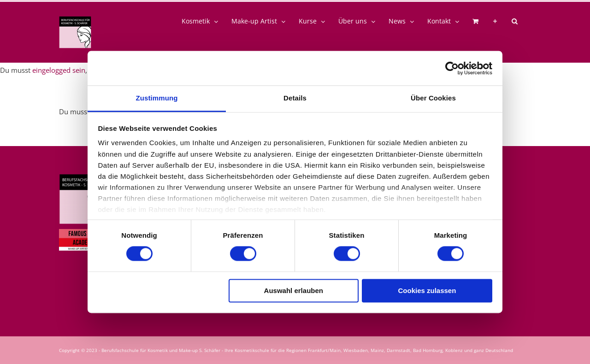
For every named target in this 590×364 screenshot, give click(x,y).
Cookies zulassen (427, 291)
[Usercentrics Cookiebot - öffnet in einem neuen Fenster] (452, 68)
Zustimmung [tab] (157, 98)
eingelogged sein (59, 70)
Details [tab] (295, 98)
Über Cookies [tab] (433, 98)
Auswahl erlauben (294, 291)
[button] (515, 21)
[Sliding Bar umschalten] (495, 21)
